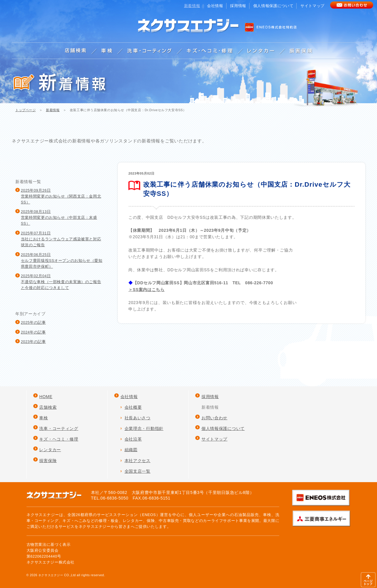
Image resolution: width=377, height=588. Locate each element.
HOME (46, 397)
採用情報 (238, 6)
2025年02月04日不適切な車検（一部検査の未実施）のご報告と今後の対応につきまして (61, 282)
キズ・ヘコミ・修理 (59, 439)
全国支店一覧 (138, 471)
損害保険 (48, 461)
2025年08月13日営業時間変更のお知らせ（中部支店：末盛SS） (59, 218)
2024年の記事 (33, 332)
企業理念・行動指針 (144, 428)
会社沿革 (133, 439)
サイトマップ (312, 6)
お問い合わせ (214, 418)
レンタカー (50, 450)
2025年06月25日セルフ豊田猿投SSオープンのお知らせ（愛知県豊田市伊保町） (62, 261)
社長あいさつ (138, 418)
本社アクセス (138, 461)
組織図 (131, 450)
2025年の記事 (33, 323)
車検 (43, 418)
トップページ (25, 110)
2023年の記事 (33, 342)
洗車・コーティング (59, 428)
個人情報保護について (273, 6)
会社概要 (133, 407)
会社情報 (215, 6)
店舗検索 (48, 407)
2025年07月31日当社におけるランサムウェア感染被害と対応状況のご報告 (61, 239)
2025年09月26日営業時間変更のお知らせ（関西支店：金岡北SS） (61, 196)
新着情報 (53, 110)
